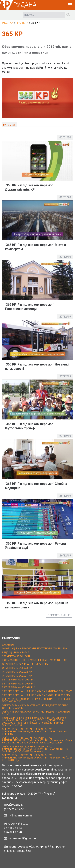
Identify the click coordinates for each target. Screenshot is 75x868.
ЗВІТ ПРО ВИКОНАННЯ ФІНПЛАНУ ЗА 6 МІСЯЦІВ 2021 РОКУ (36, 695)
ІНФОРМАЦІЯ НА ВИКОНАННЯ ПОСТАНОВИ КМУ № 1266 (34, 649)
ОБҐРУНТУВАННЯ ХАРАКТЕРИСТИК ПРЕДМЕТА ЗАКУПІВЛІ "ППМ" (36, 713)
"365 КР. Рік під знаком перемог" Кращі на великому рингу (37, 605)
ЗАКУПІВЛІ (8, 645)
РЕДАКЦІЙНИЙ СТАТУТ (15, 653)
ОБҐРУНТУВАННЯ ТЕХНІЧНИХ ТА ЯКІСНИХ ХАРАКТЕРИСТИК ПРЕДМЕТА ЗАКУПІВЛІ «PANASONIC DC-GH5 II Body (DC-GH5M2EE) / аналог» (35, 749)
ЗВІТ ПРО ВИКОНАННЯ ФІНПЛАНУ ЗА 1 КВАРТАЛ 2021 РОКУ (37, 691)
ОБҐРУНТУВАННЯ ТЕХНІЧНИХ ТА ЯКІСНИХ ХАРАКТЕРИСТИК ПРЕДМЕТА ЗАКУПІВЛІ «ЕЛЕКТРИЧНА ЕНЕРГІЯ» (34, 732)
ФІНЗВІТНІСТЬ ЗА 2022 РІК (17, 672)
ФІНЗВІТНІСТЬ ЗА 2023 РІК (17, 668)
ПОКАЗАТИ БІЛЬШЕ (59, 615)
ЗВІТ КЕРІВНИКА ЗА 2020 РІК (18, 684)
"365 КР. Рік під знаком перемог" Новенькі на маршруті (37, 366)
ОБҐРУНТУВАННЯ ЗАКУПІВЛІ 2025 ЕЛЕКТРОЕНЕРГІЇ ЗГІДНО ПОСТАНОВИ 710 (37, 700)
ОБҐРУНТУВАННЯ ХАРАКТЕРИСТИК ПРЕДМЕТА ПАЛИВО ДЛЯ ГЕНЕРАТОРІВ (35, 707)
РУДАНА (25, 5)
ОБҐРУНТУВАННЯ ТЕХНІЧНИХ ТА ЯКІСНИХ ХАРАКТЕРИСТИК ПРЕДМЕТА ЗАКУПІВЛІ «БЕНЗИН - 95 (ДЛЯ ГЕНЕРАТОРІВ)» (37, 758)
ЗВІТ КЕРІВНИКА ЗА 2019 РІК (18, 687)
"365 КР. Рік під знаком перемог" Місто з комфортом (35, 247)
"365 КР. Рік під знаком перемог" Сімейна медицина (36, 486)
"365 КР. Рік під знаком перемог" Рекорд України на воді (35, 546)
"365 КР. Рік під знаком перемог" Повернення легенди (29, 307)
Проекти (22, 23)
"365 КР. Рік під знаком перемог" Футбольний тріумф (29, 426)
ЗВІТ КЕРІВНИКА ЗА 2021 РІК (18, 680)
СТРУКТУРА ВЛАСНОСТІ (16, 656)
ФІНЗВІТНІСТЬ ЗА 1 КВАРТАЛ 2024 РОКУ (25, 664)
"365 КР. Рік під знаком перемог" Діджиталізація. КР (29, 187)
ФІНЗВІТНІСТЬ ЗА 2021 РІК (17, 676)
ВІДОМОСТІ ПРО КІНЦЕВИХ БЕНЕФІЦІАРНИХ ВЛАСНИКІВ (34, 660)
